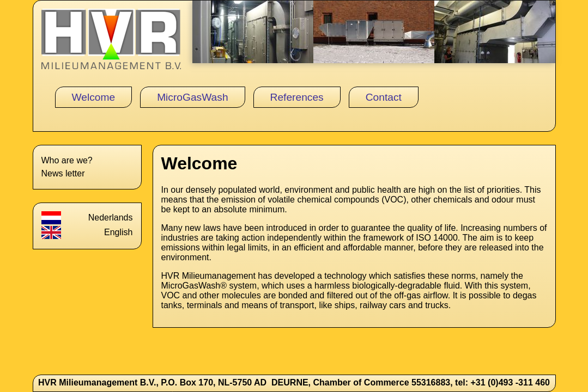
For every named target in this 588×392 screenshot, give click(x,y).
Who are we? (67, 160)
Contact (384, 97)
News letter (63, 173)
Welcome (94, 97)
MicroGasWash (192, 97)
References (297, 97)
